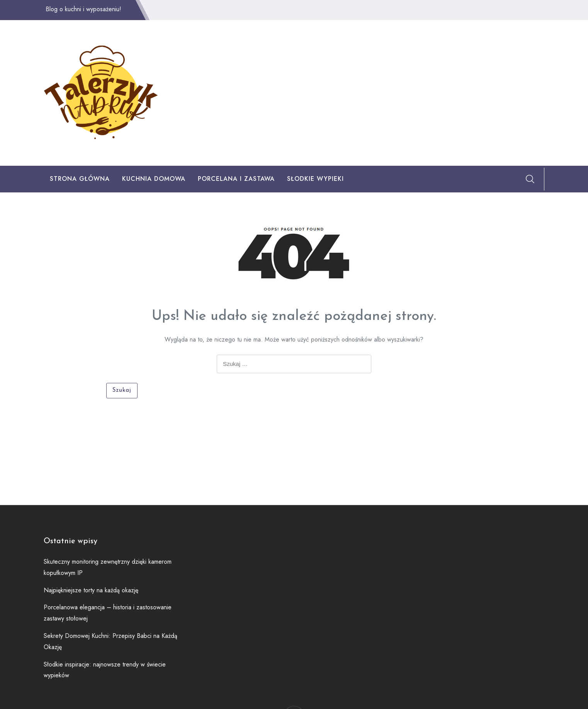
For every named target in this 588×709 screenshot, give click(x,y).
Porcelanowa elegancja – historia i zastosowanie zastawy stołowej (108, 613)
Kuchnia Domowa (154, 179)
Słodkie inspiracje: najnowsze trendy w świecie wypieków (105, 670)
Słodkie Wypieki (315, 179)
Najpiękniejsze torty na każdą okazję (91, 590)
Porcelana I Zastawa (236, 179)
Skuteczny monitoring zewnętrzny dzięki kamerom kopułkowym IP (108, 567)
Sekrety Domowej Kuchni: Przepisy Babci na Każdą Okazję (110, 641)
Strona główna (80, 179)
